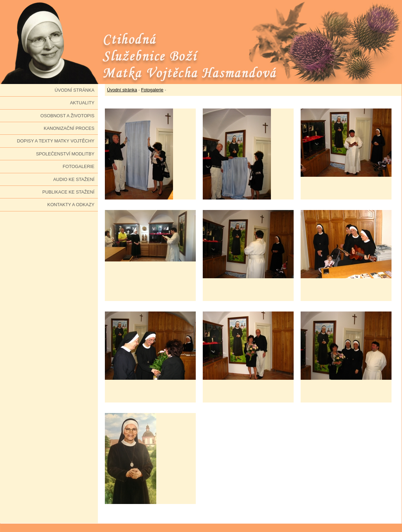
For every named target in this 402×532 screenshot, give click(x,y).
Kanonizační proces (69, 128)
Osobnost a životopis (67, 116)
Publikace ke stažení (68, 192)
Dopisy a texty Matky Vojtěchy (56, 141)
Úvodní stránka (74, 90)
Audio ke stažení (74, 179)
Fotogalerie (78, 166)
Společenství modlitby (65, 154)
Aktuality (82, 103)
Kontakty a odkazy (71, 205)
